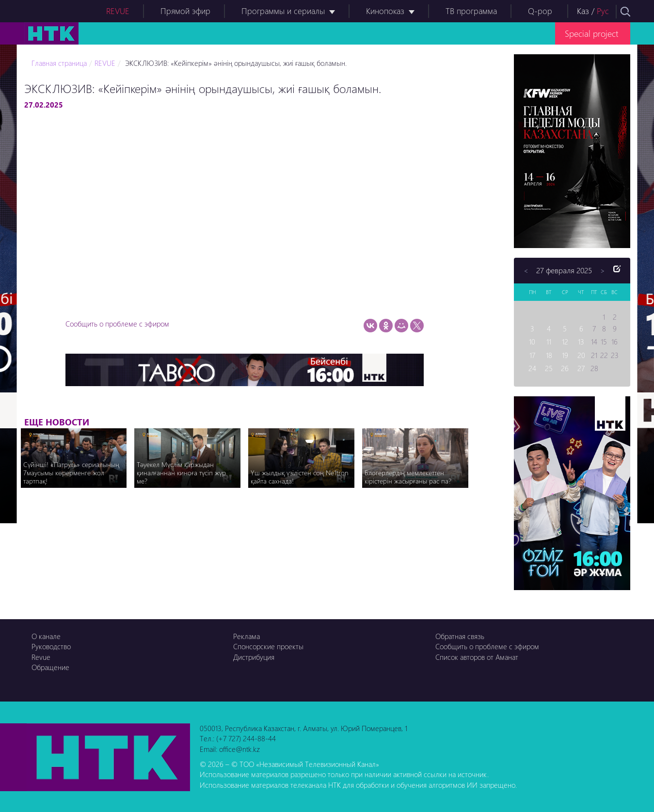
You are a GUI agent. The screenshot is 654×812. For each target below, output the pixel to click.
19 (565, 355)
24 (532, 368)
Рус (603, 11)
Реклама (247, 636)
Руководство (51, 646)
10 (532, 342)
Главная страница (59, 63)
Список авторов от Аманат (477, 657)
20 (581, 355)
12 (565, 342)
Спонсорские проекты (268, 646)
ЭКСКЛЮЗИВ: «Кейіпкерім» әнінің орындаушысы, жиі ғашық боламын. (235, 63)
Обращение (50, 667)
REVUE (118, 11)
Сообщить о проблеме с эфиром (117, 324)
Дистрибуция (254, 657)
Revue (41, 657)
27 (581, 368)
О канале (46, 636)
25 (549, 368)
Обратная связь (460, 636)
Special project (591, 33)
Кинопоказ (385, 11)
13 (581, 342)
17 (532, 355)
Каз (583, 11)
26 (565, 368)
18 (549, 355)
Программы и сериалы (283, 11)
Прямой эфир (185, 11)
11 (549, 342)
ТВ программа (471, 11)
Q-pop (540, 11)
